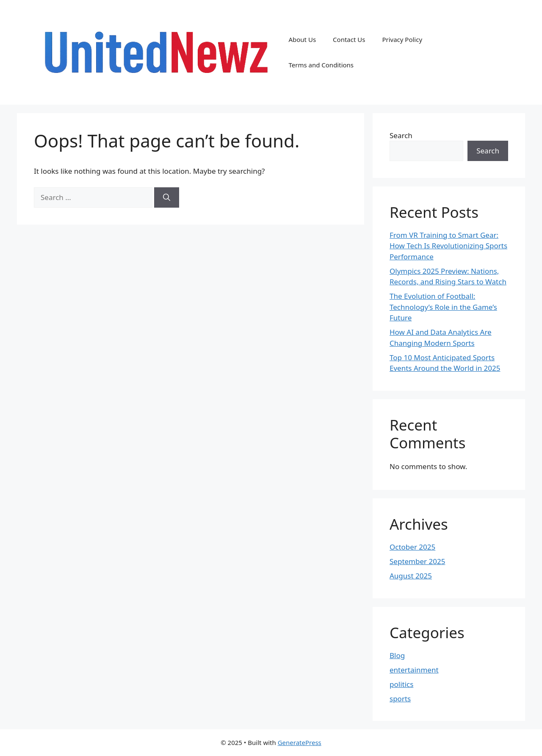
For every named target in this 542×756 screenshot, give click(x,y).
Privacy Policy (402, 39)
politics (401, 684)
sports (400, 699)
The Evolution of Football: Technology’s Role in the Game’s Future (443, 307)
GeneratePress (300, 742)
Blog (397, 655)
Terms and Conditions (321, 65)
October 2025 (412, 547)
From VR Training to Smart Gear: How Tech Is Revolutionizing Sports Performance (448, 246)
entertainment (414, 670)
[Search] (167, 197)
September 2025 (417, 561)
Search (401, 135)
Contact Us (349, 39)
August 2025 (411, 576)
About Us (302, 39)
